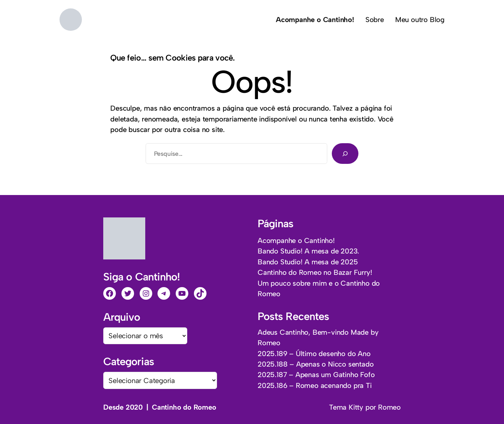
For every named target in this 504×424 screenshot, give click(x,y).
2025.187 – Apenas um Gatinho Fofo (316, 375)
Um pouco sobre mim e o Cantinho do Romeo (319, 289)
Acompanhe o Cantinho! (296, 241)
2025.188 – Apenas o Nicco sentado (316, 364)
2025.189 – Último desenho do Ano (314, 354)
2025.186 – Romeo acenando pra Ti (315, 385)
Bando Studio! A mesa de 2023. (308, 251)
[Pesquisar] (345, 154)
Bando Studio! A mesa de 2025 (308, 262)
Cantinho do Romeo (184, 407)
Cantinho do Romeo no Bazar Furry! (315, 272)
